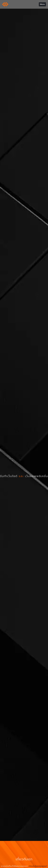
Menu (42, 4)
